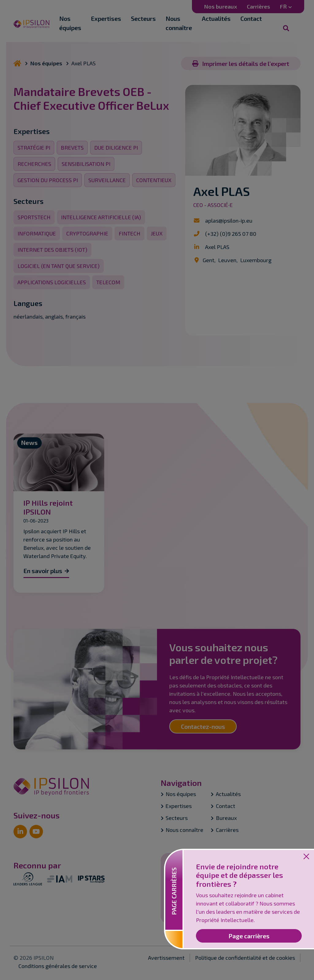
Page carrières (249, 936)
